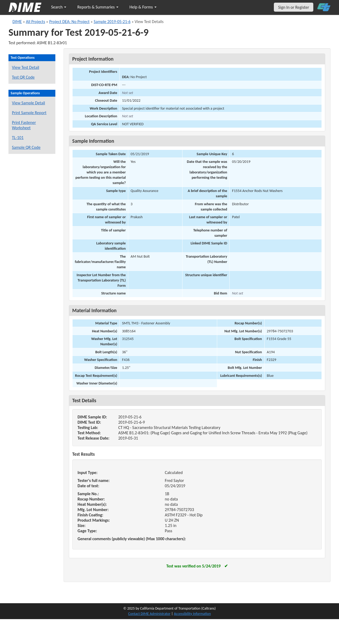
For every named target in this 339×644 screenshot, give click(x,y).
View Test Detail (26, 67)
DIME (17, 22)
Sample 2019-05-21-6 (112, 22)
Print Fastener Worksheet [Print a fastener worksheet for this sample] (24, 125)
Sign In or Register (294, 7)
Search (59, 7)
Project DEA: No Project (70, 22)
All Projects (35, 22)
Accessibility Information (192, 614)
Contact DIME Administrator (149, 614)
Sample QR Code (26, 147)
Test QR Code (23, 77)
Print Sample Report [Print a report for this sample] (29, 113)
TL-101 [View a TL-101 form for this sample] (18, 138)
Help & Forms (143, 7)
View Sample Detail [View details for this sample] (28, 103)
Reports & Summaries (98, 7)
